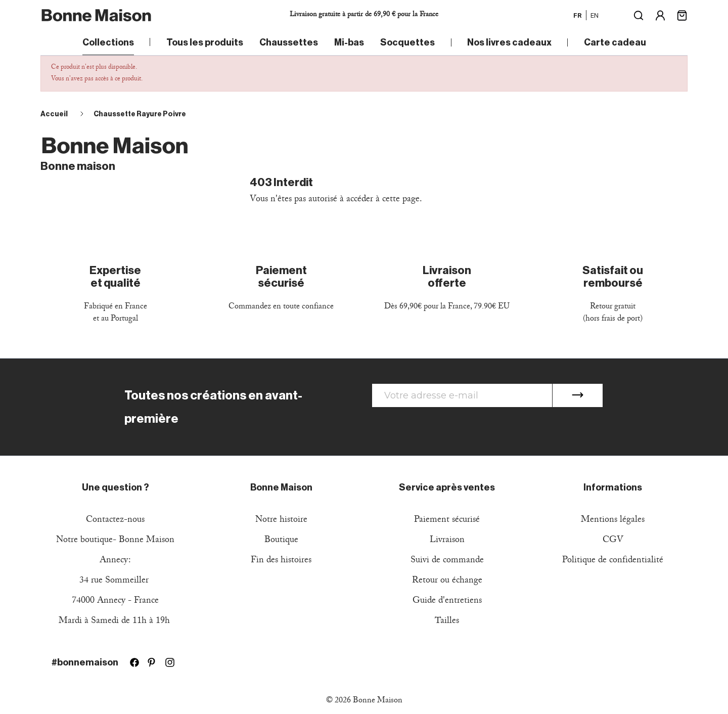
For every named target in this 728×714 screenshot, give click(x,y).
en (595, 15)
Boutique (281, 541)
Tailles (447, 622)
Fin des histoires (281, 561)
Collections (108, 42)
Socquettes (407, 42)
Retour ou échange (447, 581)
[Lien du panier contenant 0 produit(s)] (682, 14)
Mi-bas (349, 42)
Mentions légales (613, 521)
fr (578, 15)
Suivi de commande (447, 561)
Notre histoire (281, 521)
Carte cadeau (615, 42)
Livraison (447, 541)
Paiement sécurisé (447, 521)
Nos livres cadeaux (509, 42)
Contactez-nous (115, 521)
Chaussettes (289, 42)
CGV (613, 541)
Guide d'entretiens (447, 601)
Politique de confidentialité (613, 561)
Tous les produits (205, 42)
